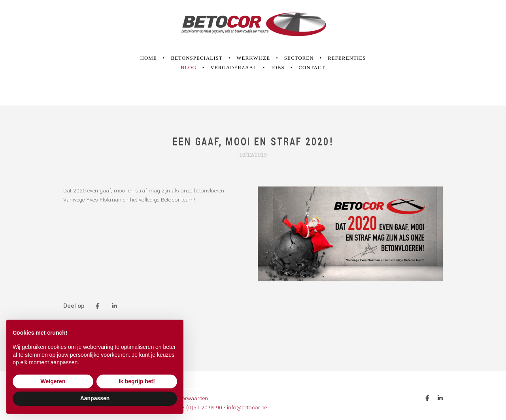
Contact (312, 67)
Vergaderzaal (233, 67)
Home (149, 58)
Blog (188, 67)
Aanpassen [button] (95, 398)
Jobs (278, 67)
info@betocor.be (247, 408)
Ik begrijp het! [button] (137, 381)
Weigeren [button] (53, 381)
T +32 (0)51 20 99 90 (196, 408)
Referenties (347, 58)
